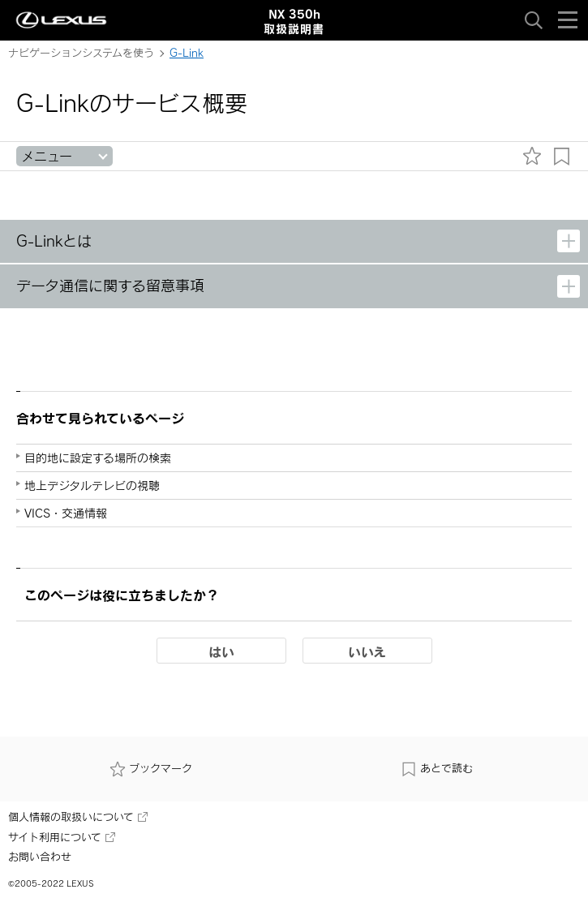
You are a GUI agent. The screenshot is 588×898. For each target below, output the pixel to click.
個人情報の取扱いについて (78, 817)
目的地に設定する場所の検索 (98, 458)
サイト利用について (62, 837)
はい (221, 651)
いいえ (367, 651)
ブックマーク (151, 768)
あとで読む (437, 768)
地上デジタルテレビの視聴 (92, 486)
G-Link (187, 53)
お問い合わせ (40, 857)
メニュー (47, 156)
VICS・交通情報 (66, 513)
